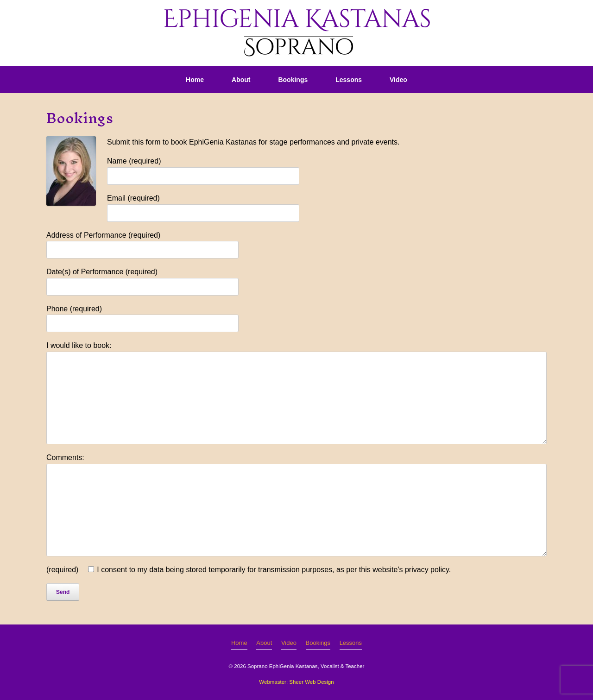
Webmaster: (273, 682)
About (241, 80)
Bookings (293, 80)
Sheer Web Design (311, 682)
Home (195, 80)
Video (398, 80)
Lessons (349, 80)
